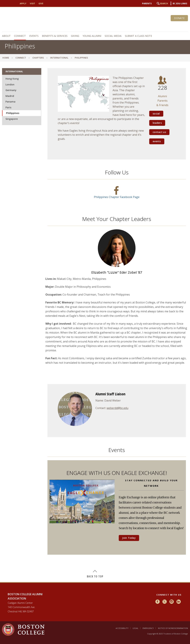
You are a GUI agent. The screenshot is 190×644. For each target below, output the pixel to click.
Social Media (113, 36)
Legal (136, 628)
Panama (10, 102)
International (59, 58)
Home (6, 58)
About (6, 36)
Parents (147, 4)
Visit (32, 4)
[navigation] (95, 36)
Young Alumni (92, 36)
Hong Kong (12, 79)
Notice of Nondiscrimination (173, 628)
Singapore (12, 119)
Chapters (38, 58)
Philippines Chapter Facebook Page (117, 197)
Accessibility (122, 628)
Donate (179, 18)
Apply (23, 4)
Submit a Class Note (138, 36)
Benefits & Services (55, 36)
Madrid (10, 96)
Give (41, 4)
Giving (75, 36)
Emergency (148, 628)
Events (34, 36)
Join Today (129, 538)
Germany (11, 90)
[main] (95, 323)
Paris (8, 107)
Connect (20, 36)
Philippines (13, 113)
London (10, 84)
